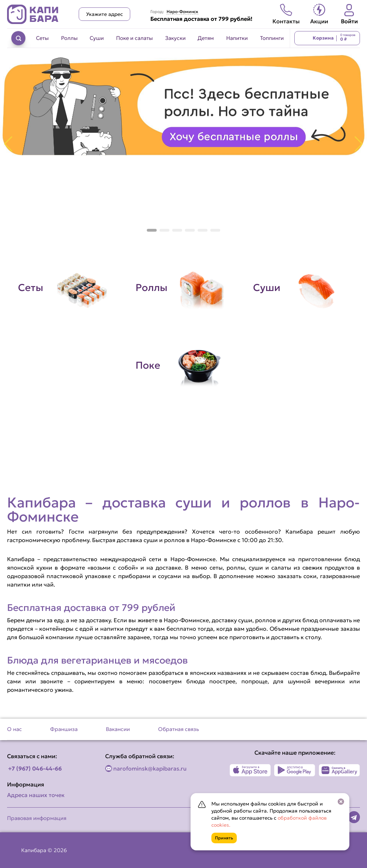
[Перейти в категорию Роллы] (184, 288)
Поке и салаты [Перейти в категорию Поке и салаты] (134, 38)
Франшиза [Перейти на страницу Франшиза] (64, 729)
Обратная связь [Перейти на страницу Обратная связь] (179, 729)
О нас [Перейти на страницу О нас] (14, 729)
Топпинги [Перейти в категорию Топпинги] (272, 38)
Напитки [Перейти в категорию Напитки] (237, 38)
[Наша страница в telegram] (354, 817)
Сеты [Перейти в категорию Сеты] (42, 38)
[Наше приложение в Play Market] (295, 770)
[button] (152, 230)
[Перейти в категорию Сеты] (66, 288)
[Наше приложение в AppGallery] (339, 770)
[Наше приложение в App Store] (250, 770)
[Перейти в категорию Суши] (301, 288)
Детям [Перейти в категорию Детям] (206, 38)
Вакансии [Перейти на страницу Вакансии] (118, 729)
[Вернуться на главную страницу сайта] (33, 14)
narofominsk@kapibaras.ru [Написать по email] (150, 768)
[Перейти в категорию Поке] (184, 365)
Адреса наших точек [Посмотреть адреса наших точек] (36, 795)
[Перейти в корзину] (327, 38)
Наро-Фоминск (182, 12)
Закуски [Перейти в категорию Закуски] (175, 38)
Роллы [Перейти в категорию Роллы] (69, 38)
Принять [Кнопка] (224, 838)
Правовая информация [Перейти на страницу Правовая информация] (37, 818)
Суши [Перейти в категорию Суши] (97, 38)
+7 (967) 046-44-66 (35, 768)
